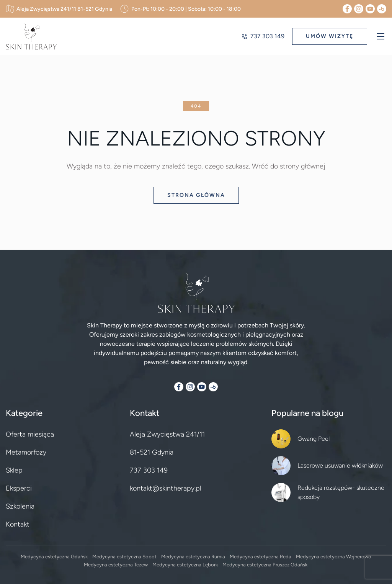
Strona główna (196, 195)
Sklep (14, 470)
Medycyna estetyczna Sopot (124, 557)
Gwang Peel (314, 439)
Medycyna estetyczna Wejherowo (334, 557)
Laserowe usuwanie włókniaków (340, 465)
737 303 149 (263, 36)
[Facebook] (347, 9)
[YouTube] (370, 9)
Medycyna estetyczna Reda (261, 557)
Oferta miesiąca (30, 434)
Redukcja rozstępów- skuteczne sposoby (341, 492)
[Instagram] (359, 9)
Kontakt (18, 524)
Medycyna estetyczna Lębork (185, 565)
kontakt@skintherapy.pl (166, 488)
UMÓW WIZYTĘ (330, 36)
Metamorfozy (26, 452)
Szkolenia (20, 506)
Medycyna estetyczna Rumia (193, 557)
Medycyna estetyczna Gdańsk (54, 557)
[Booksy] (382, 9)
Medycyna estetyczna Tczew (116, 565)
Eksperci (19, 488)
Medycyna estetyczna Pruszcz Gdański (265, 565)
